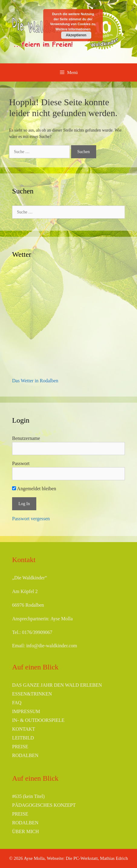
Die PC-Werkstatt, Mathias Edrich (97, 858)
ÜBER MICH (25, 831)
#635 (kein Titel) (28, 796)
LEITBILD (23, 738)
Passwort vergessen (31, 519)
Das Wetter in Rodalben (35, 381)
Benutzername (26, 438)
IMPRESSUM (26, 711)
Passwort (21, 463)
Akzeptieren (76, 35)
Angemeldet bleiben (34, 489)
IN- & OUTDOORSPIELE (38, 720)
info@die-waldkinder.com (52, 646)
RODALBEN (25, 755)
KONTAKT (24, 729)
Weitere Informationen (73, 29)
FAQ (17, 703)
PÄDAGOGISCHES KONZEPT (44, 805)
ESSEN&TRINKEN (32, 694)
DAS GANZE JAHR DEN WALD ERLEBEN (57, 685)
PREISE (20, 747)
